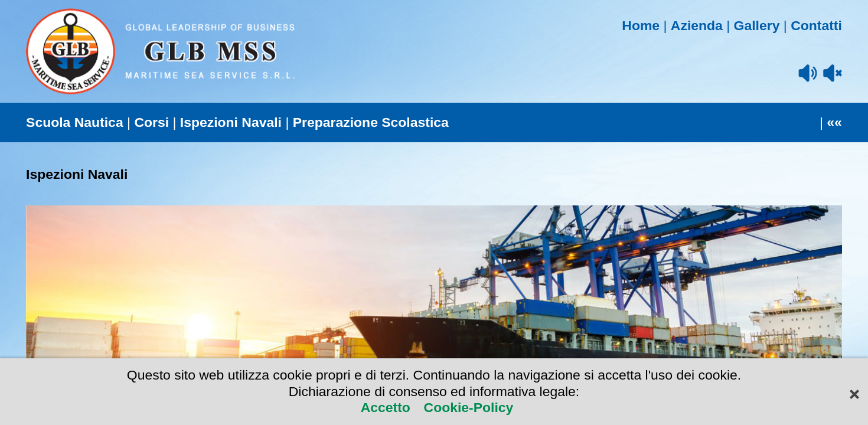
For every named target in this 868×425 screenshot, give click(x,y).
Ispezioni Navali (231, 122)
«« (834, 122)
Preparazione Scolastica (371, 122)
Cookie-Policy (466, 407)
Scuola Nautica (75, 122)
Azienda (697, 25)
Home (641, 25)
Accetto (388, 407)
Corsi (151, 122)
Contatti (816, 25)
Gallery (757, 25)
